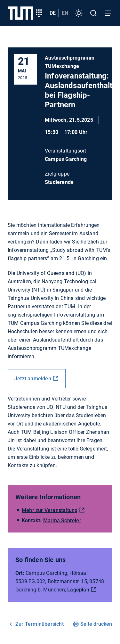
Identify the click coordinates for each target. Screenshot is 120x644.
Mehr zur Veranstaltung (50, 510)
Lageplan (78, 590)
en (65, 13)
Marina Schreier (62, 520)
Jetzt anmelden (33, 379)
